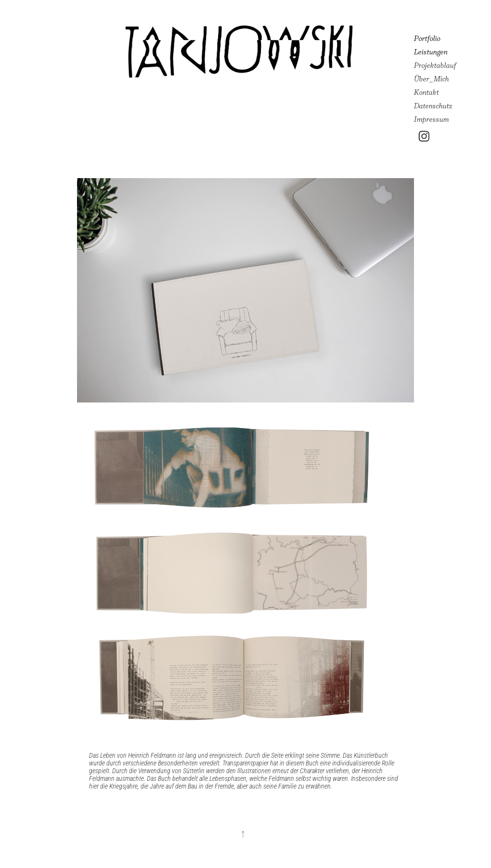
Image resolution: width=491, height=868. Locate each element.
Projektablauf (435, 65)
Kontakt (426, 92)
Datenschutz (433, 106)
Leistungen (431, 52)
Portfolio (427, 38)
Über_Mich (432, 79)
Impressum (432, 119)
